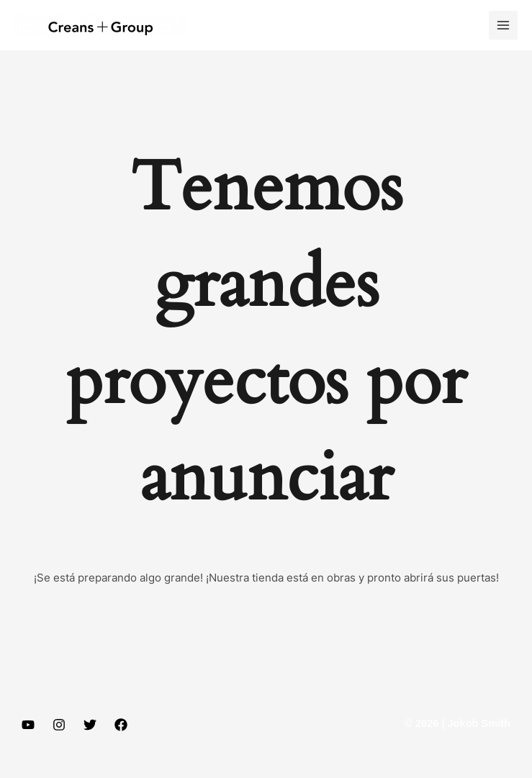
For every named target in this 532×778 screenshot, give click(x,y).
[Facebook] (121, 725)
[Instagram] (59, 725)
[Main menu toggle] (503, 25)
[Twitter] (90, 725)
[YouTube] (28, 725)
